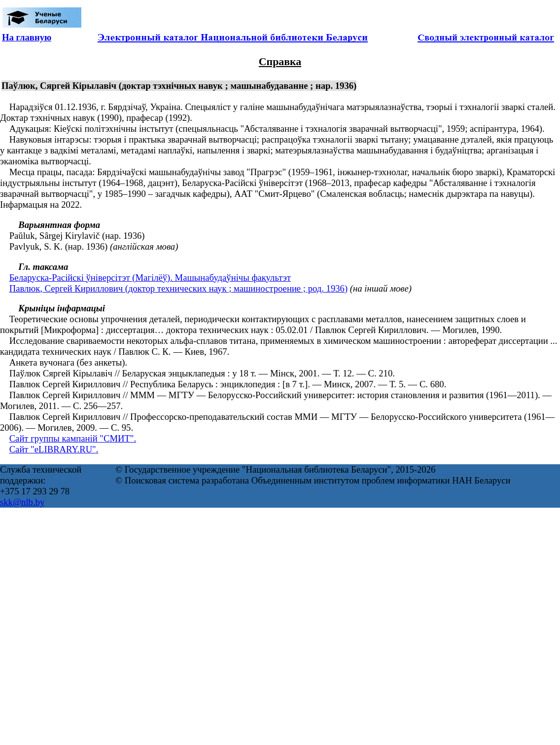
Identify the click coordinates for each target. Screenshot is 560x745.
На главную (27, 37)
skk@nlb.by (22, 502)
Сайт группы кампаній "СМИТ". (73, 438)
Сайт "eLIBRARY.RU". (54, 449)
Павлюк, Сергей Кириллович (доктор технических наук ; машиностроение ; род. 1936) (178, 288)
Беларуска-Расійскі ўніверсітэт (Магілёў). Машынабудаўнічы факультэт (150, 278)
